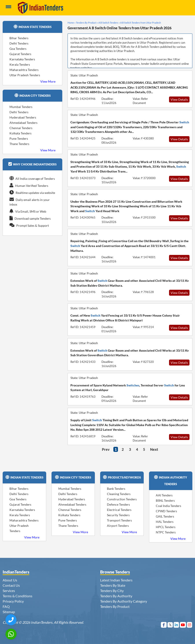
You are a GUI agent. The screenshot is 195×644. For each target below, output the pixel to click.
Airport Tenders (118, 526)
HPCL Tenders (166, 527)
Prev (106, 449)
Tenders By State (113, 585)
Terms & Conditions (17, 596)
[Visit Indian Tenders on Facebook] (164, 625)
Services (9, 591)
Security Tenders (118, 515)
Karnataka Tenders (22, 59)
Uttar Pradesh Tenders (25, 75)
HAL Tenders (165, 522)
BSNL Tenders (165, 500)
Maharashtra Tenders (24, 70)
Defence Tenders (118, 504)
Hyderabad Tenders (23, 117)
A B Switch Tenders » (109, 23)
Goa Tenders (18, 49)
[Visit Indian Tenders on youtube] (183, 625)
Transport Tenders (119, 520)
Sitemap (9, 612)
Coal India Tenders (168, 506)
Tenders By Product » (87, 23)
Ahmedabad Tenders (23, 123)
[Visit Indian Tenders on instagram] (190, 625)
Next (154, 449)
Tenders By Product (115, 606)
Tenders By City (112, 591)
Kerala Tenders (20, 64)
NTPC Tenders (166, 532)
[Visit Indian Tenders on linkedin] (176, 625)
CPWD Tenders (166, 511)
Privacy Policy (13, 601)
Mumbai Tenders (21, 107)
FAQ (6, 606)
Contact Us (11, 585)
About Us (10, 580)
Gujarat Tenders (20, 54)
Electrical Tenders (119, 510)
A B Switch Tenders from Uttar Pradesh (141, 23)
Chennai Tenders (21, 128)
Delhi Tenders (19, 43)
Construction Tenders (122, 499)
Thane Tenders (19, 144)
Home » (72, 23)
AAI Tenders (164, 495)
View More (48, 81)
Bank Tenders (116, 489)
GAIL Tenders (165, 516)
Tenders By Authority (116, 596)
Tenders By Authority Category (124, 601)
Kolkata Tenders (20, 133)
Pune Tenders (19, 138)
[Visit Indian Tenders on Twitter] (170, 625)
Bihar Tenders (19, 38)
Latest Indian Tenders (116, 580)
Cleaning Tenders (119, 494)
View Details (179, 99)
